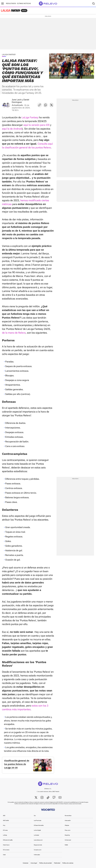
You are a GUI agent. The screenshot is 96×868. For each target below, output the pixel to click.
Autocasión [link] (68, 820)
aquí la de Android (12, 129)
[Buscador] (93, 4)
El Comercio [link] (6, 850)
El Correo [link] (5, 830)
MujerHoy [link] (67, 835)
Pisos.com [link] (68, 830)
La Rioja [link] (5, 835)
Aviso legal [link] (34, 863)
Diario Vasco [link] (6, 845)
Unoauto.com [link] (38, 850)
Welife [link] (66, 845)
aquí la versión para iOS (36, 125)
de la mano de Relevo (14, 333)
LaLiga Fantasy (30, 117)
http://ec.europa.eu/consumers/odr (73, 804)
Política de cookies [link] (68, 863)
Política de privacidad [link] (45, 863)
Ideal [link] (4, 855)
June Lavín (17, 100)
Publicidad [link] (57, 863)
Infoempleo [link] (37, 855)
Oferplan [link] (67, 825)
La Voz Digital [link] (37, 830)
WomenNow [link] (68, 816)
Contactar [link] (25, 863)
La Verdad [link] (36, 835)
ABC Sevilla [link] (6, 820)
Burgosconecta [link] (38, 845)
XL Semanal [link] (68, 840)
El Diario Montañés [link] (39, 825)
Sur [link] (35, 816)
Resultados (11, 4)
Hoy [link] (4, 825)
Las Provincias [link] (38, 820)
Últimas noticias (24, 4)
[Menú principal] (2, 4)
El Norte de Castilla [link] (8, 840)
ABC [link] (4, 816)
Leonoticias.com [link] (38, 840)
